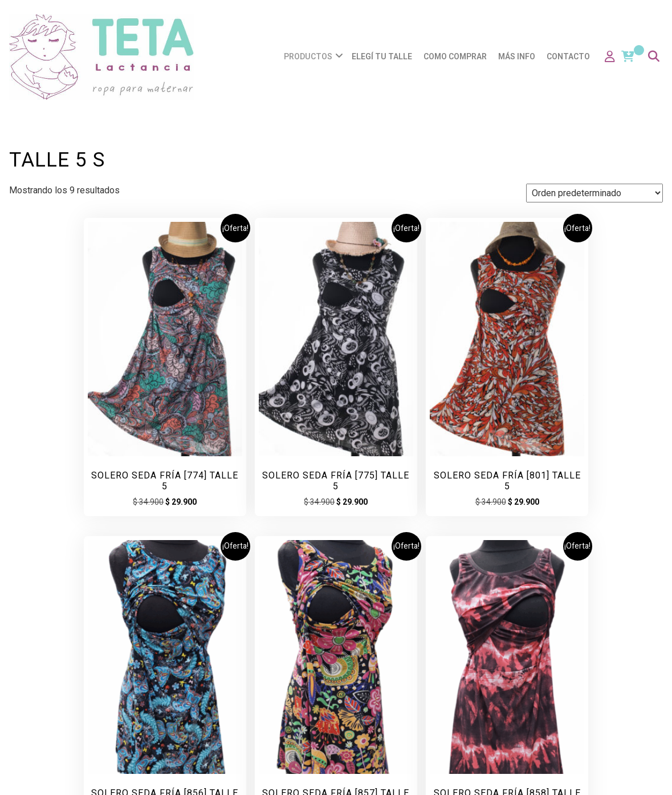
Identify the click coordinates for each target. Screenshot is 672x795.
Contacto (570, 56)
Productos (310, 56)
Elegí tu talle (384, 56)
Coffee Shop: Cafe (404, 775)
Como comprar (457, 56)
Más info (518, 56)
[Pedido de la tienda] (594, 193)
